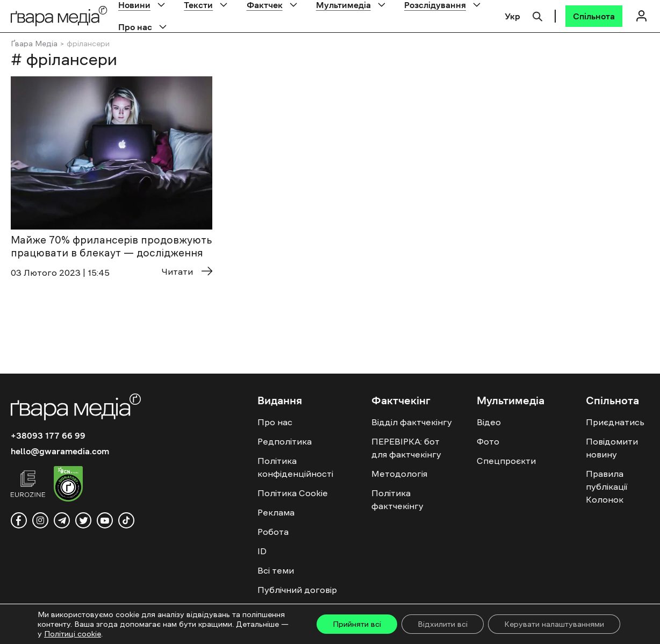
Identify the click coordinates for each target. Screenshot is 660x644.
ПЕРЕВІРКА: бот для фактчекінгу (406, 448)
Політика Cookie (293, 493)
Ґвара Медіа (34, 44)
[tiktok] (126, 520)
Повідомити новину (612, 448)
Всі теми (276, 570)
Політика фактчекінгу (397, 499)
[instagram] (40, 520)
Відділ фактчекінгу (412, 422)
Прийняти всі (357, 624)
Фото (488, 441)
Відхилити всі (443, 624)
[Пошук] (537, 15)
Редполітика (285, 441)
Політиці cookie (73, 634)
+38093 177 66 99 (48, 435)
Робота (273, 532)
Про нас (135, 27)
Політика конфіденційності (295, 467)
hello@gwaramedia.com (60, 451)
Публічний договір (297, 590)
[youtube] (105, 520)
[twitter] (83, 520)
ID (262, 551)
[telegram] (62, 520)
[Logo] (59, 16)
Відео (489, 422)
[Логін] (641, 16)
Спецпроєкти (506, 461)
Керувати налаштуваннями (554, 624)
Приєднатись (615, 422)
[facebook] (19, 520)
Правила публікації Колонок (607, 486)
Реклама (276, 512)
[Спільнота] (594, 16)
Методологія (399, 474)
